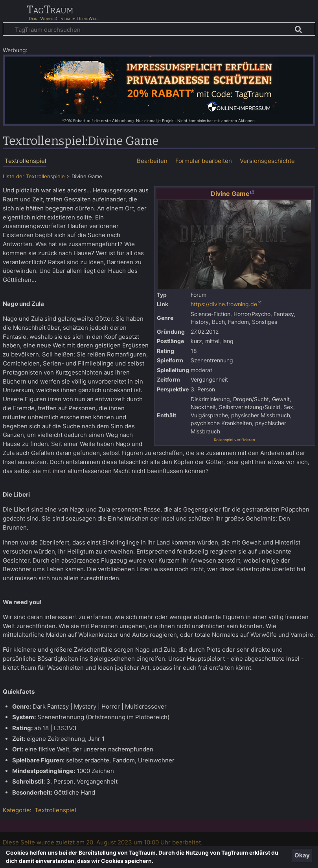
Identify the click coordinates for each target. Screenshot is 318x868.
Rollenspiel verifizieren (234, 440)
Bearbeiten (152, 161)
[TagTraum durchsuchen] (159, 29)
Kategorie (16, 810)
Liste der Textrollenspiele (34, 176)
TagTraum (50, 10)
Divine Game (230, 194)
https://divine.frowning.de (224, 304)
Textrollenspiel (55, 810)
